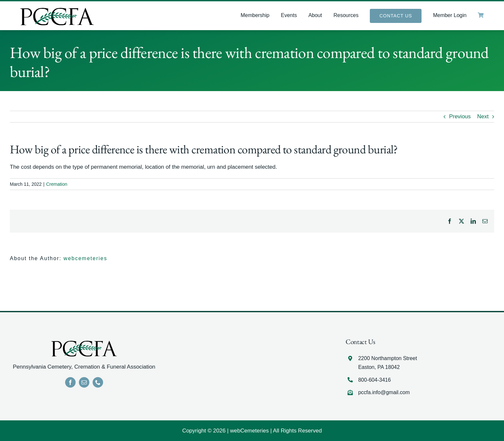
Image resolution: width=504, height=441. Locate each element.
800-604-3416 (374, 380)
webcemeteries (85, 258)
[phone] (98, 382)
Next (483, 116)
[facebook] (70, 382)
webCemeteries (249, 431)
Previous (460, 116)
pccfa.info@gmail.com (384, 392)
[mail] (84, 382)
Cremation (57, 184)
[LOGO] (57, 11)
